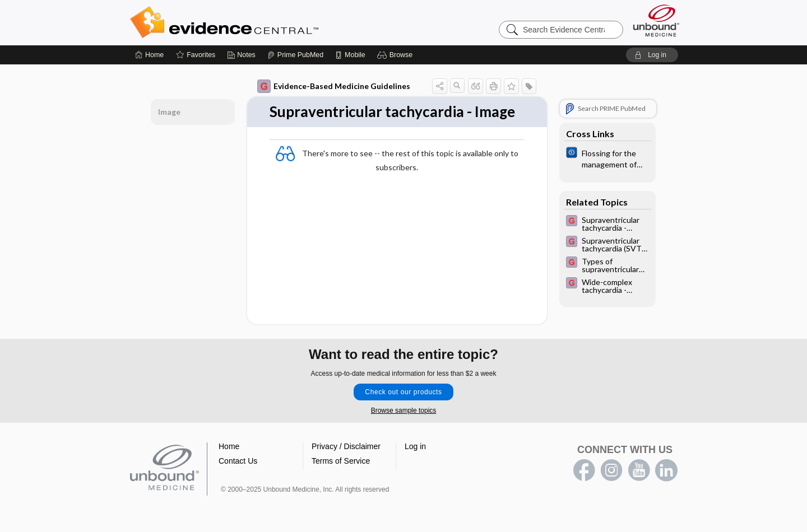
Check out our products (403, 392)
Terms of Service (341, 461)
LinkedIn (666, 470)
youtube (639, 470)
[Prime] (295, 55)
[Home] (149, 55)
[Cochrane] (607, 158)
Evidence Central (269, 22)
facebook (584, 470)
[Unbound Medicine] (656, 20)
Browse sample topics (404, 410)
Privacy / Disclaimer (346, 446)
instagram (611, 470)
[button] (396, 55)
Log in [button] (415, 446)
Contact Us (238, 461)
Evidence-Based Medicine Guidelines (334, 86)
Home (229, 446)
